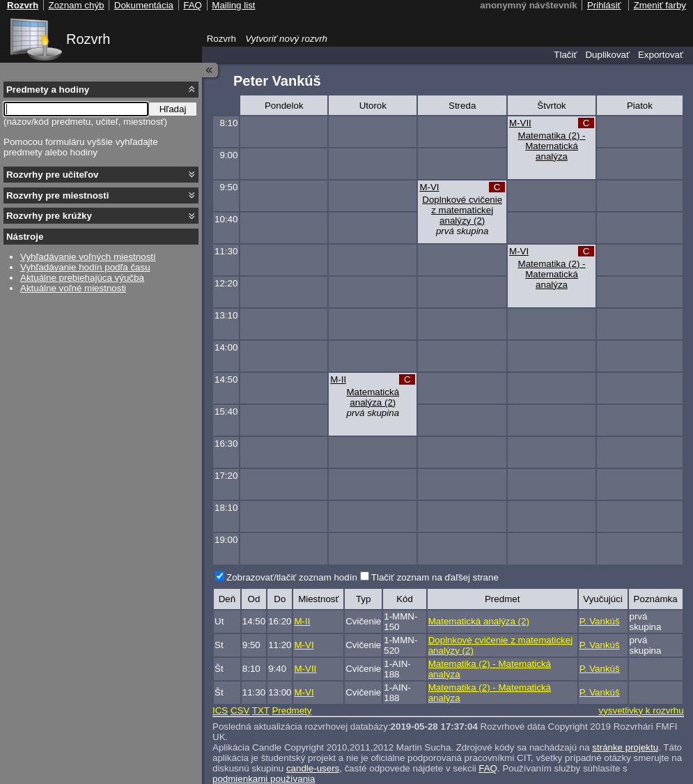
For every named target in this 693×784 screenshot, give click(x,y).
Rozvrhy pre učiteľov (53, 175)
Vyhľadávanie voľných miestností (88, 257)
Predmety (291, 710)
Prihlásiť (604, 5)
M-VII (520, 123)
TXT (261, 710)
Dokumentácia (144, 5)
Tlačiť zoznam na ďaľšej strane (435, 577)
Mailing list (233, 5)
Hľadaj (173, 109)
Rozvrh (88, 39)
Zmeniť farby (660, 5)
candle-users (313, 768)
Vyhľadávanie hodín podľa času (85, 267)
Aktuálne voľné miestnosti (73, 288)
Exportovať (661, 55)
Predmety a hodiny (48, 90)
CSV (240, 710)
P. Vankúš (600, 621)
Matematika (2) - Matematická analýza (552, 146)
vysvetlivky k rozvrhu (641, 710)
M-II (338, 379)
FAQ (488, 768)
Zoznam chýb (76, 5)
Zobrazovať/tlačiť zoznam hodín (292, 577)
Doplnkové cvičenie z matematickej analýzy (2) (462, 210)
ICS (220, 710)
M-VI (429, 187)
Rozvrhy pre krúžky (49, 216)
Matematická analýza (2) (373, 397)
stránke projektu (625, 747)
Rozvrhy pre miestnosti (57, 195)
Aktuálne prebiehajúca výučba (82, 278)
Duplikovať (607, 55)
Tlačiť (565, 55)
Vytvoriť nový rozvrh (286, 39)
